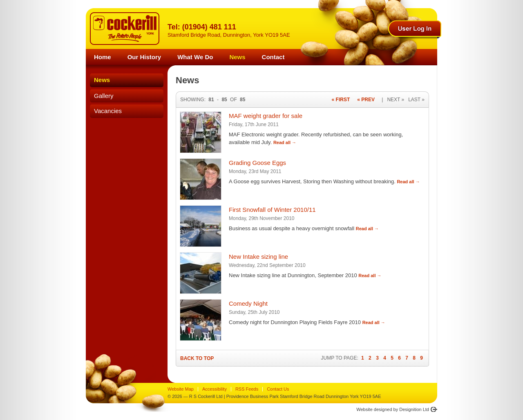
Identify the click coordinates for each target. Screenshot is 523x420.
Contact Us (278, 389)
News (237, 57)
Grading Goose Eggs (257, 163)
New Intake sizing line (258, 257)
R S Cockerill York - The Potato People (125, 29)
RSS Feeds (247, 389)
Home (103, 57)
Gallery (104, 96)
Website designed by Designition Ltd (393, 409)
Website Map (181, 389)
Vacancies (108, 111)
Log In (415, 29)
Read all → (285, 142)
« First (341, 100)
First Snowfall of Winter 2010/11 (272, 210)
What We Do (195, 57)
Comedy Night (248, 303)
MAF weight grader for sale (266, 116)
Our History (144, 57)
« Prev (366, 100)
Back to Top (197, 358)
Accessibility (215, 389)
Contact (273, 57)
